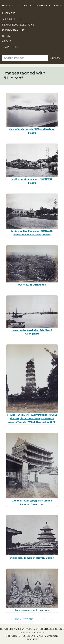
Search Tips (10, 47)
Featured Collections (18, 25)
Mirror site (13, 636)
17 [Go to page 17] (44, 619)
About (7, 41)
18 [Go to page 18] (48, 619)
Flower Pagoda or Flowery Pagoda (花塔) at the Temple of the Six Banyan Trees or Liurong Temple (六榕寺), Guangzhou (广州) (32, 418)
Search (55, 58)
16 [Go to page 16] (40, 619)
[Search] (25, 58)
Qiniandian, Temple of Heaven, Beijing (32, 558)
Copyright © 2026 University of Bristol (25, 629)
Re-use (7, 36)
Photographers (14, 30)
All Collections (14, 19)
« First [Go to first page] (15, 619)
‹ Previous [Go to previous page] (27, 619)
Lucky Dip (9, 13)
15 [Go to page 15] (36, 619)
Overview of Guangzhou (32, 285)
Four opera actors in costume (32, 610)
